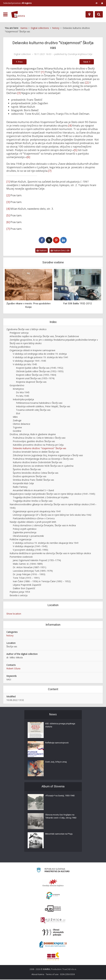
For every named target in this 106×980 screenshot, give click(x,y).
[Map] (89, 14)
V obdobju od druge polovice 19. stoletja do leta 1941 (41, 358)
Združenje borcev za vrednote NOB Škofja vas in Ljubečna (43, 466)
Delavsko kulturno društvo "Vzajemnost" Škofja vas (39, 449)
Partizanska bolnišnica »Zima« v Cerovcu (34, 519)
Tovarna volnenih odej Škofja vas (33, 410)
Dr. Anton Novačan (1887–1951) (29, 568)
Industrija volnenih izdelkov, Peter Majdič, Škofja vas (43, 407)
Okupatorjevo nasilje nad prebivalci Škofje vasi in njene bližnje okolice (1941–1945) (52, 494)
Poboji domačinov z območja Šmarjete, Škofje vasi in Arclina (44, 526)
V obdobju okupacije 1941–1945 (29, 361)
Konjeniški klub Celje (23, 484)
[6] (28, 157)
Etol (18, 414)
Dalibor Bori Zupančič (24, 589)
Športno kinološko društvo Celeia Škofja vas (36, 473)
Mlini (15, 418)
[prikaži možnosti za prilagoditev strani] (97, 3)
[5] (76, 150)
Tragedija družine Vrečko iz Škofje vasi (33, 501)
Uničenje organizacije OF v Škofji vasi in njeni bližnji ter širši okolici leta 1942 (52, 515)
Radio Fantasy (20, 487)
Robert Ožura (13, 669)
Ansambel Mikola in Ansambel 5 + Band (33, 491)
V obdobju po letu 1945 (25, 365)
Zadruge (17, 421)
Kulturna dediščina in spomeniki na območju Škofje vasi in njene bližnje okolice (50, 554)
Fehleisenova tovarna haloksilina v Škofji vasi (39, 403)
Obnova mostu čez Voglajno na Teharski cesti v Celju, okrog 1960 (61, 819)
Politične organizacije (21, 540)
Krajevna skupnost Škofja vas (31, 382)
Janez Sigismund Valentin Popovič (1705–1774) (37, 561)
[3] (19, 93)
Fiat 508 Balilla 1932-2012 (78, 304)
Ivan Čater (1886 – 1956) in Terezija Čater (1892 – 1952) (42, 582)
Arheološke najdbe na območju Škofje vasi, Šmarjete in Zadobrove (44, 337)
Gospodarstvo (17, 386)
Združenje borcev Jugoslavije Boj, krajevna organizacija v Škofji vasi (48, 456)
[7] (50, 171)
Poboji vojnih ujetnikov (25, 530)
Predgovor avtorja (19, 333)
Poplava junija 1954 (20, 592)
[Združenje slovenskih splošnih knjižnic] (53, 921)
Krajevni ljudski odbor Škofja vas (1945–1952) (40, 368)
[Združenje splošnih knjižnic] (53, 957)
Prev (17, 62)
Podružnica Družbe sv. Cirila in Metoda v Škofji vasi (39, 439)
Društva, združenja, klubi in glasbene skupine (33, 435)
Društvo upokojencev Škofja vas (30, 477)
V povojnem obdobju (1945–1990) (30, 551)
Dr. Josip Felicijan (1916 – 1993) (29, 575)
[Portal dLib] (53, 909)
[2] (87, 82)
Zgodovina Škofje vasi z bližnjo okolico (26, 330)
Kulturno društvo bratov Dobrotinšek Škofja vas (37, 463)
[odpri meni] (5, 14)
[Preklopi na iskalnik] (99, 14)
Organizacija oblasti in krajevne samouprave (32, 351)
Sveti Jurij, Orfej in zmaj (57, 763)
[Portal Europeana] (53, 896)
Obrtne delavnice (22, 425)
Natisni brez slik (60, 251)
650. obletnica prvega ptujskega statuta (56, 727)
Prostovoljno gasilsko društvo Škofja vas (34, 442)
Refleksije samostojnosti (58, 744)
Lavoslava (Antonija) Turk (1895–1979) (33, 571)
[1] (43, 72)
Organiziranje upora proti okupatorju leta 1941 (37, 512)
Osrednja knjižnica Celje (80, 54)
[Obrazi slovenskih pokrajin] (53, 933)
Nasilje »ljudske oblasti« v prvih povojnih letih (33, 523)
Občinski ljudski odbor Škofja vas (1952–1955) (40, 372)
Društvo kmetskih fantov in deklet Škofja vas (36, 452)
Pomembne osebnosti (21, 557)
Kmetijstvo (18, 389)
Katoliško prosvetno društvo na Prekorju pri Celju (38, 445)
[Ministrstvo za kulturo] (53, 871)
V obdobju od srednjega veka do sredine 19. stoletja (40, 354)
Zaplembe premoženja (25, 533)
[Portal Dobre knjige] (53, 945)
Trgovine (17, 428)
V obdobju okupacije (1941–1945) (30, 547)
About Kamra (38, 975)
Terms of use (52, 975)
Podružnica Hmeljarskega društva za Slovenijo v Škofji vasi (43, 459)
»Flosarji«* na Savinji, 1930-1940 (59, 799)
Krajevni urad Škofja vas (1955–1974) (35, 379)
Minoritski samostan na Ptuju (60, 835)
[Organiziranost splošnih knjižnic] (53, 883)
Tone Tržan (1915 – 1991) (26, 578)
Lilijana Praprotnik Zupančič (27, 585)
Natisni (42, 251)
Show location (14, 614)
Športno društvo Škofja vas (27, 470)
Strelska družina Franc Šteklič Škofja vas (33, 480)
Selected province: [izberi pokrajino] (17, 3)
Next (89, 62)
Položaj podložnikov (20, 347)
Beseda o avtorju (19, 596)
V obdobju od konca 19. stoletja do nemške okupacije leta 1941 (46, 544)
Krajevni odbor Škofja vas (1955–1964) (36, 375)
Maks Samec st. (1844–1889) (28, 564)
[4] (70, 125)
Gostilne (17, 432)
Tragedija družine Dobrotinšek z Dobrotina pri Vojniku (41, 498)
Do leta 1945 (23, 393)
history (10, 636)
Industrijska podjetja (23, 400)
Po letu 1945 (23, 396)
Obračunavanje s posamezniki (28, 537)
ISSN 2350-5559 (67, 975)
